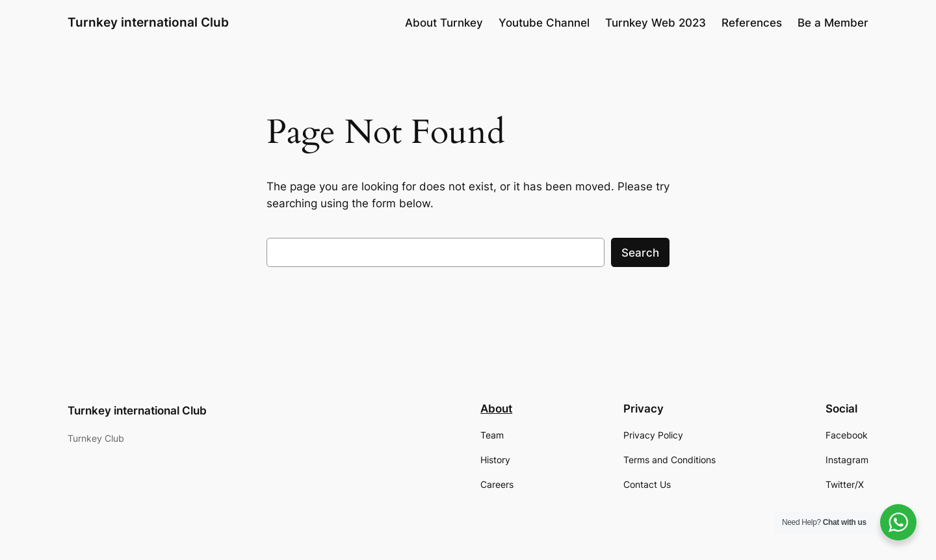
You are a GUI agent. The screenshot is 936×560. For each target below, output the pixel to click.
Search (640, 253)
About (496, 409)
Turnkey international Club (148, 22)
